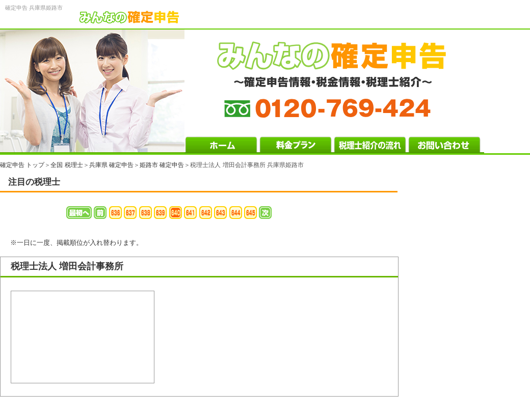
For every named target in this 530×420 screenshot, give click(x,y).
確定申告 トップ (22, 165)
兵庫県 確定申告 (111, 165)
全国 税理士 (67, 165)
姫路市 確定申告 (162, 165)
